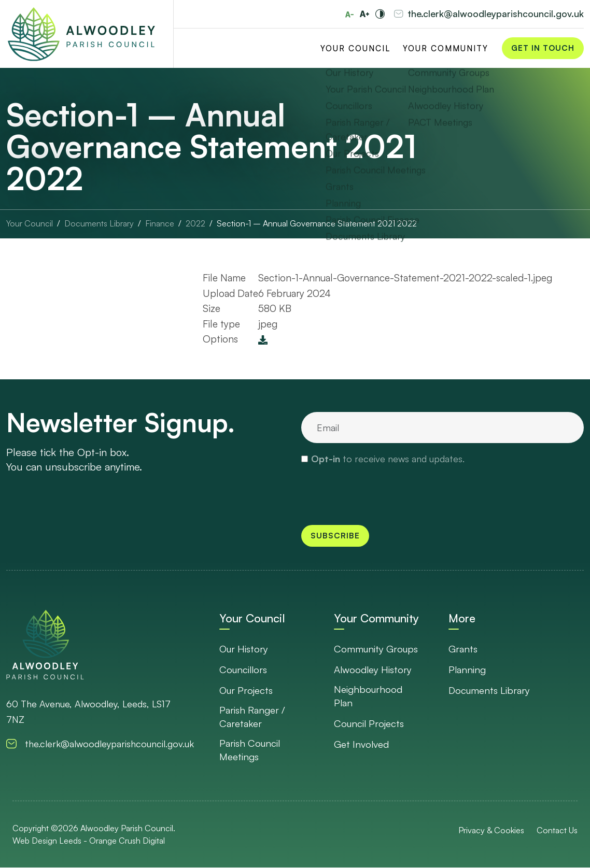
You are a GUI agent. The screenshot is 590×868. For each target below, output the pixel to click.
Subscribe (335, 536)
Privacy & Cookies (491, 831)
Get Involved (362, 744)
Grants (463, 649)
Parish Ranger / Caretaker (252, 717)
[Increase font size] (364, 14)
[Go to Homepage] (81, 34)
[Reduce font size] (349, 15)
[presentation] (380, 494)
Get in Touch (543, 48)
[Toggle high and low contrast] (380, 14)
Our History (244, 649)
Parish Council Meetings (251, 750)
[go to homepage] (45, 644)
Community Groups (377, 649)
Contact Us (557, 831)
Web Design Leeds (47, 841)
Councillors (244, 670)
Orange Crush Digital (127, 841)
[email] (443, 428)
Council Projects (370, 723)
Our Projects (247, 690)
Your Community (446, 48)
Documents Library (490, 690)
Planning (468, 670)
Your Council (355, 48)
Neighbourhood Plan (369, 696)
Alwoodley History (374, 670)
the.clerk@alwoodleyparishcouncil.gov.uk (496, 14)
